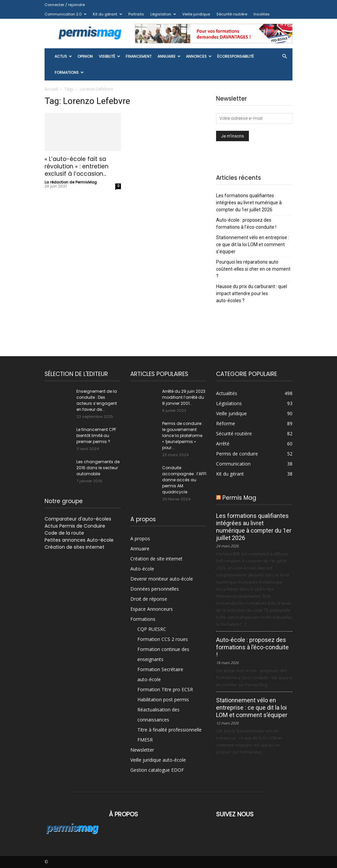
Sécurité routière (232, 14)
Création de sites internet (75, 547)
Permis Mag (239, 498)
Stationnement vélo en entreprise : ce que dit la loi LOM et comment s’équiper (253, 245)
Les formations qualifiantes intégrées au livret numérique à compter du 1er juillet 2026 (249, 203)
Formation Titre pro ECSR (165, 689)
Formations (69, 72)
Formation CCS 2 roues (163, 639)
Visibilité (110, 56)
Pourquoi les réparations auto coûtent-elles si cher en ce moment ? (253, 269)
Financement (139, 56)
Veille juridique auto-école (158, 760)
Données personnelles (155, 589)
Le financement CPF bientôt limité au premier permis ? (96, 436)
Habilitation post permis (163, 699)
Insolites (262, 14)
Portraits (136, 14)
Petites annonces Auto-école (79, 540)
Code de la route (64, 533)
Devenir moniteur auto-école (162, 579)
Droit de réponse (149, 599)
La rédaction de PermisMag (71, 182)
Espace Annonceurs (152, 609)
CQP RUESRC (152, 629)
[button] (284, 57)
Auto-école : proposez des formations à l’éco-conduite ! (246, 224)
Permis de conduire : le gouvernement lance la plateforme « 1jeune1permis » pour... (183, 436)
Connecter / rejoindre (65, 5)
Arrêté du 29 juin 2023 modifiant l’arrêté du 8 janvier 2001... (184, 397)
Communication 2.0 (65, 14)
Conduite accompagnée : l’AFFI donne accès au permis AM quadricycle (184, 480)
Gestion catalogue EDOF (157, 770)
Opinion (85, 56)
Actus (63, 56)
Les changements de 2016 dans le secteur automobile (98, 468)
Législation (163, 14)
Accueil (51, 89)
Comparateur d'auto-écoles (78, 519)
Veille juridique (196, 14)
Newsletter (142, 750)
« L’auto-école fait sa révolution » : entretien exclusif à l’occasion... (77, 166)
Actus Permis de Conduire (75, 526)
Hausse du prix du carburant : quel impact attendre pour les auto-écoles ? (252, 293)
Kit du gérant (107, 14)
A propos (140, 538)
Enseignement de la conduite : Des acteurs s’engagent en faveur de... (97, 400)
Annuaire (169, 56)
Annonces (199, 56)
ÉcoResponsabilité (235, 56)
